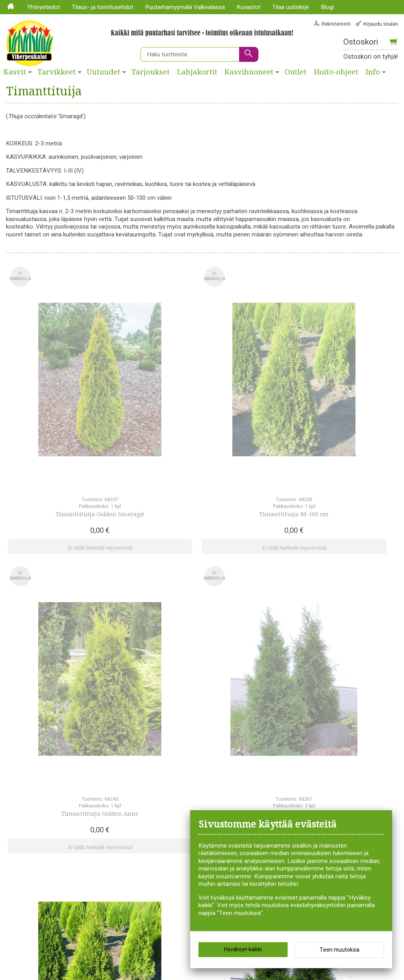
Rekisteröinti (336, 24)
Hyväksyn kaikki (243, 952)
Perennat (172, 825)
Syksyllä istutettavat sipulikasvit (258, 806)
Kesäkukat (173, 787)
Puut (238, 764)
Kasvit (15, 72)
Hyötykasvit (175, 779)
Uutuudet (104, 72)
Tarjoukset (151, 72)
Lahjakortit (197, 72)
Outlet (296, 72)
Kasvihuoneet (249, 72)
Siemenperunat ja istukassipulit (254, 783)
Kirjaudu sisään (381, 24)
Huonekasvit (176, 772)
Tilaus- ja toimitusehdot (103, 7)
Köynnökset (175, 794)
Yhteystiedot (44, 7)
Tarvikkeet (57, 72)
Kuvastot (249, 7)
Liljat (166, 810)
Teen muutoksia (339, 953)
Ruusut (241, 772)
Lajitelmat (173, 802)
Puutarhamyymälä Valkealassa (185, 7)
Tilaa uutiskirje (291, 7)
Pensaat (171, 818)
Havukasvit (174, 764)
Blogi (327, 7)
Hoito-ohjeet (336, 72)
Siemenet (244, 794)
